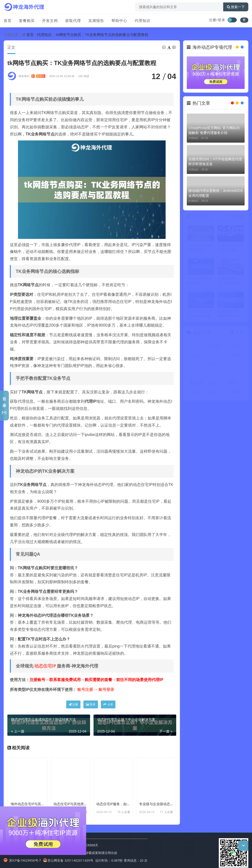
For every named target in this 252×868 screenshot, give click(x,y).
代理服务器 (198, 366)
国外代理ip (237, 385)
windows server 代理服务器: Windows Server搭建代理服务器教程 (200, 249)
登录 (91, 704)
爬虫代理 (218, 385)
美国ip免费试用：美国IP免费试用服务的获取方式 (229, 282)
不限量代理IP (218, 375)
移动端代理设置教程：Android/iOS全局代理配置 (215, 193)
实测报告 (96, 20)
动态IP (217, 347)
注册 (73, 704)
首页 (8, 20)
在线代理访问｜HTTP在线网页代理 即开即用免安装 (215, 161)
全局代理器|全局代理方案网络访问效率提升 (230, 249)
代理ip (236, 347)
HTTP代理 (237, 366)
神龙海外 (32, 76)
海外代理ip (237, 375)
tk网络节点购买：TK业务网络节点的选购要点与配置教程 (102, 34)
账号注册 (85, 689)
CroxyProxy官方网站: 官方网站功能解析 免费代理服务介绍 (214, 130)
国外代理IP (198, 394)
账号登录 (106, 689)
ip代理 (217, 366)
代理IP (198, 347)
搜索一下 (236, 7)
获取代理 (73, 20)
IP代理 (236, 357)
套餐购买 (27, 20)
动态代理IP (198, 375)
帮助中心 (119, 20)
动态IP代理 (198, 357)
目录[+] (4, 405)
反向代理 (218, 394)
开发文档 (50, 20)
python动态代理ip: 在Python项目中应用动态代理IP (201, 316)
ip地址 (236, 394)
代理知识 (142, 20)
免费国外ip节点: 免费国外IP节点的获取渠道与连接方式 (230, 316)
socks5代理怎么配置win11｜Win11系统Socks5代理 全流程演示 (200, 282)
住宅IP (198, 385)
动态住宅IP (45, 666)
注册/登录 (217, 20)
